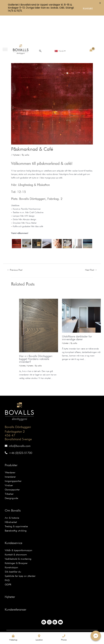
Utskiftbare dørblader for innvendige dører (77, 309)
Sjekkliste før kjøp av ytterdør (20, 548)
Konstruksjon (11, 539)
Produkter (11, 437)
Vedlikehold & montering (18, 531)
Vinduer (9, 457)
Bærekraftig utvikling (16, 503)
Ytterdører (10, 444)
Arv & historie (12, 490)
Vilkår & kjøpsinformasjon (18, 522)
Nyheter (16, 127)
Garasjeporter (12, 462)
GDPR (8, 556)
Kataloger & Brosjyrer (16, 535)
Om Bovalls (13, 482)
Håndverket (11, 494)
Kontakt (88, 8)
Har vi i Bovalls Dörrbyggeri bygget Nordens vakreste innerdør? (36, 331)
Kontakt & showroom (16, 526)
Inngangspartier (13, 453)
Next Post (91, 242)
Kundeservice (14, 515)
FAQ (7, 552)
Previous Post (15, 242)
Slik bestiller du (13, 544)
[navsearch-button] (40, 23)
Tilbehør (9, 466)
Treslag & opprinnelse (16, 498)
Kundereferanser (16, 581)
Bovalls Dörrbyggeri (18, 399)
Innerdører (10, 449)
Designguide (11, 470)
